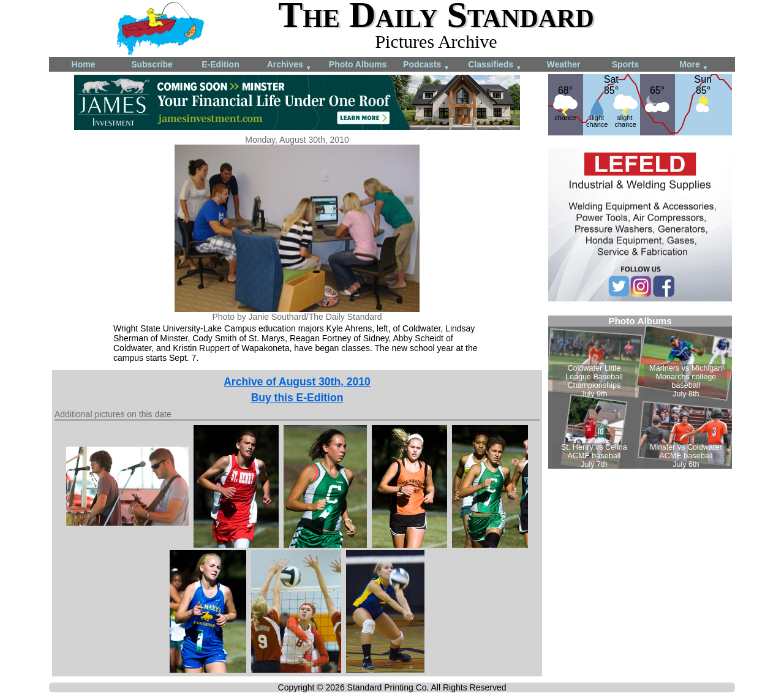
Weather (564, 64)
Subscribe (152, 64)
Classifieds (495, 65)
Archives (289, 65)
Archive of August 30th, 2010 (297, 382)
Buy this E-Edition (297, 398)
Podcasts (426, 65)
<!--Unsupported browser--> (640, 392)
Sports (625, 64)
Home (84, 64)
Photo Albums (358, 64)
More (694, 65)
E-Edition (220, 64)
